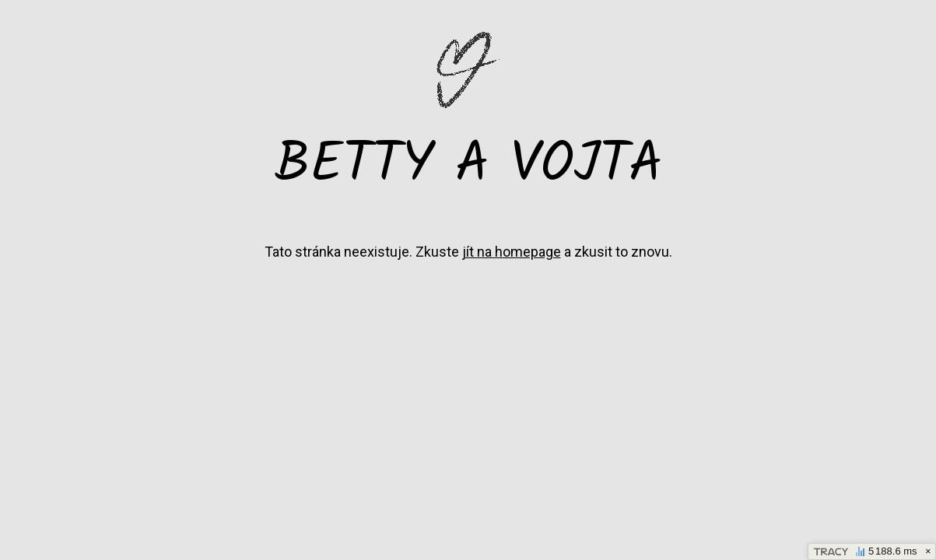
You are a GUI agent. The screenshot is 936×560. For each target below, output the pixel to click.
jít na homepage (512, 252)
